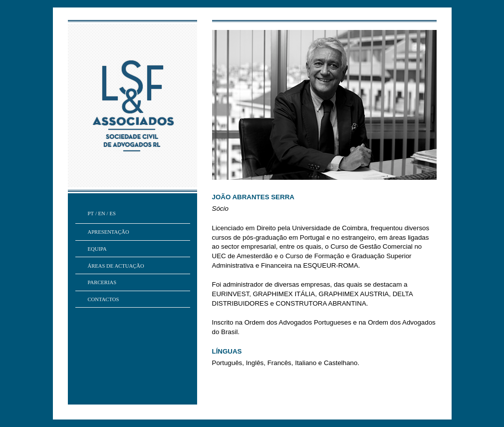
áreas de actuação (116, 266)
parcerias (102, 282)
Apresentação (109, 232)
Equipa (97, 249)
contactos (104, 299)
